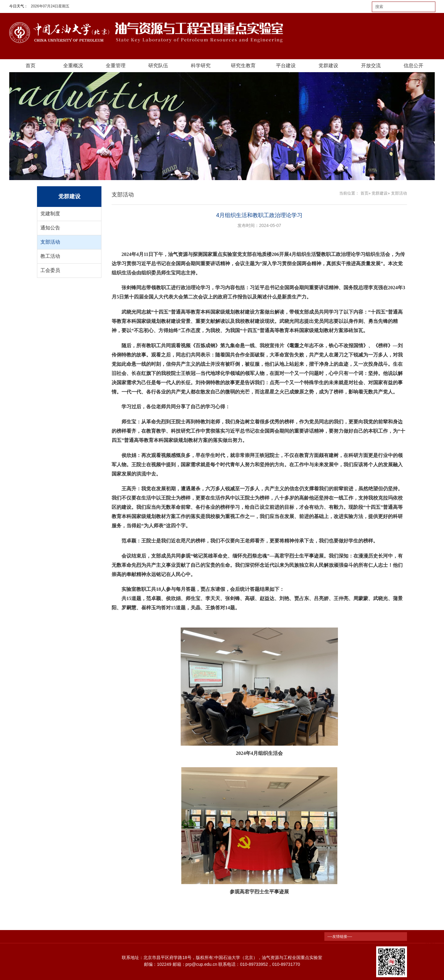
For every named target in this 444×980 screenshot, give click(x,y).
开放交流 (371, 66)
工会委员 (50, 270)
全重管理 (116, 66)
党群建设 (328, 66)
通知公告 (50, 228)
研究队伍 (158, 66)
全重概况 (73, 66)
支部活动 (50, 242)
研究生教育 (243, 66)
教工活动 (50, 256)
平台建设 (286, 66)
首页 (31, 66)
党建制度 (50, 214)
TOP (430, 940)
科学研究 (201, 66)
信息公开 (413, 66)
